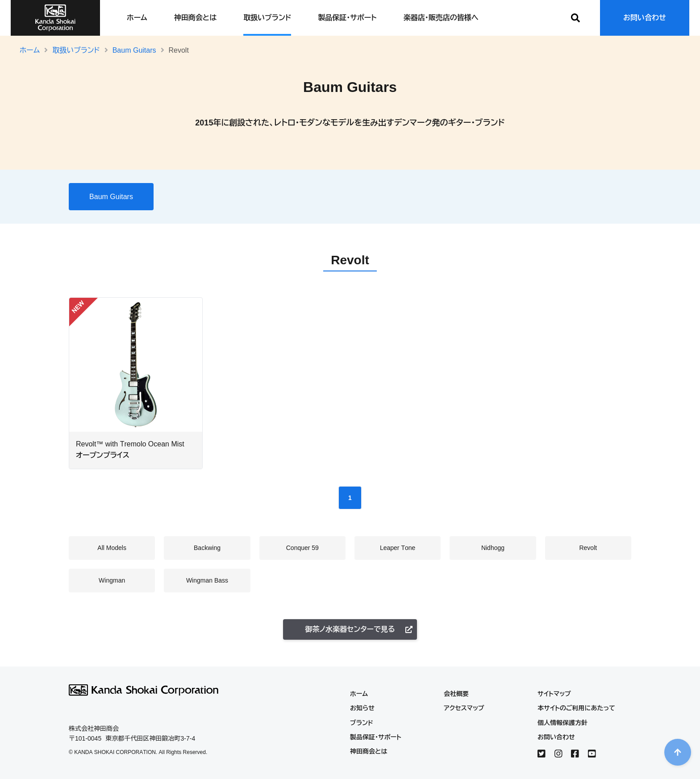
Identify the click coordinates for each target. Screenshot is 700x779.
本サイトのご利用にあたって (576, 708)
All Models (186, 195)
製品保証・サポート (347, 18)
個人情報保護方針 (562, 723)
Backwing (227, 195)
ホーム (137, 18)
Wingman (430, 195)
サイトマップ (554, 694)
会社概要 (456, 694)
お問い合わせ (645, 18)
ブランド (362, 723)
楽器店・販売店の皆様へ (441, 18)
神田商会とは (195, 18)
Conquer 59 (270, 195)
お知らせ (362, 708)
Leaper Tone (318, 195)
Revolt (394, 195)
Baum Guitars (134, 50)
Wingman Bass (477, 195)
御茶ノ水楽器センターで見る (359, 629)
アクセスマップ (464, 708)
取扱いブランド (267, 18)
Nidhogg (360, 195)
